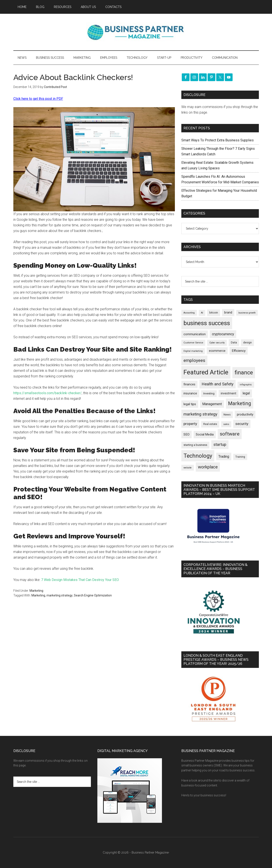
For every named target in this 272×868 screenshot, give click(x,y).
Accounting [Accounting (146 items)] (189, 313)
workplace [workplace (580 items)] (208, 467)
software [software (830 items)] (230, 434)
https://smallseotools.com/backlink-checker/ (47, 393)
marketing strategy (60, 595)
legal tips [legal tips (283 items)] (190, 404)
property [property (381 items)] (190, 424)
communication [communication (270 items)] (195, 334)
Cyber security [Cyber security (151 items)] (217, 343)
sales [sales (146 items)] (226, 424)
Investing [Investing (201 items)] (209, 393)
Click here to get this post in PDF (38, 99)
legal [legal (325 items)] (246, 393)
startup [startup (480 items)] (220, 444)
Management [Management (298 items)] (212, 404)
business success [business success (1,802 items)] (207, 323)
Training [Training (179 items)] (240, 457)
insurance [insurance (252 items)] (190, 393)
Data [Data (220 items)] (234, 342)
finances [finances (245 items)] (189, 384)
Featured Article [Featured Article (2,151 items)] (206, 372)
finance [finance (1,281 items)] (244, 372)
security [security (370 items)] (242, 424)
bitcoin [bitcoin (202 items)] (214, 313)
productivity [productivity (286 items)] (245, 414)
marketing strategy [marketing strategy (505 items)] (200, 414)
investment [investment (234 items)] (228, 393)
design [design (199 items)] (247, 342)
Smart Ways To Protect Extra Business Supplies (218, 140)
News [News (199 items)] (227, 415)
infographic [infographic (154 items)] (246, 385)
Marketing (36, 591)
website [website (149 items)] (188, 468)
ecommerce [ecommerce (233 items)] (217, 351)
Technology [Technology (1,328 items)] (198, 456)
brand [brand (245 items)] (228, 312)
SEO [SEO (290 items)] (187, 434)
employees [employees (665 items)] (194, 360)
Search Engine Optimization (93, 595)
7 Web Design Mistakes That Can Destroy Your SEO (80, 580)
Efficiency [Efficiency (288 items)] (239, 351)
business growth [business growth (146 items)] (247, 313)
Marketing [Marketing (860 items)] (240, 404)
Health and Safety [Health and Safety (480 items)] (218, 384)
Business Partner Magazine (136, 32)
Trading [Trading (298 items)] (224, 456)
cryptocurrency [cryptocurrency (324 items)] (223, 334)
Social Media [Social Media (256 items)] (205, 435)
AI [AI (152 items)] (202, 313)
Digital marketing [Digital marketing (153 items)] (193, 351)
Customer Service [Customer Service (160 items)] (193, 343)
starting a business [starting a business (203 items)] (195, 445)
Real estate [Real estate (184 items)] (210, 424)
